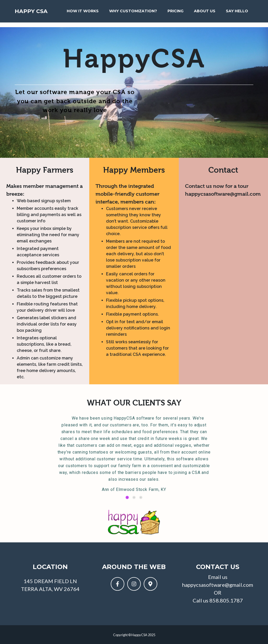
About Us (202, 16)
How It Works (76, 16)
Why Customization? (129, 16)
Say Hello (233, 16)
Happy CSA (37, 16)
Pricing (176, 13)
